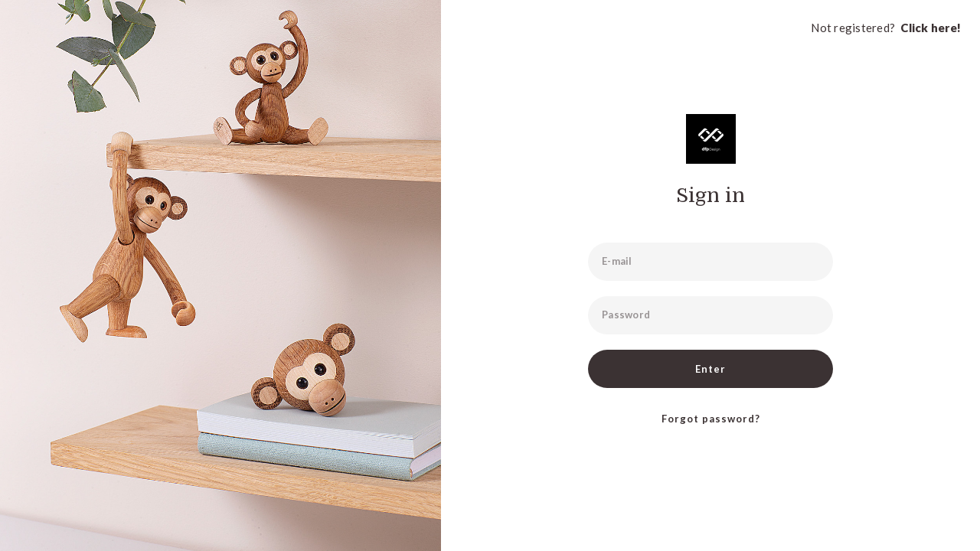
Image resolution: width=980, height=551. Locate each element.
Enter (710, 369)
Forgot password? (711, 419)
